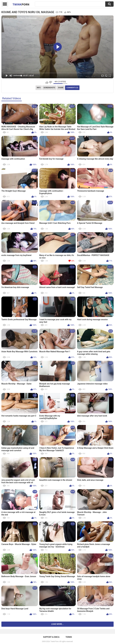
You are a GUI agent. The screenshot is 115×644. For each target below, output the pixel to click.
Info (39, 88)
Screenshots (49, 88)
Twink (21, 4)
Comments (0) (72, 88)
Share (61, 88)
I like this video (47, 82)
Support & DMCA (51, 637)
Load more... (58, 624)
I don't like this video (51, 82)
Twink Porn (55, 641)
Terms (69, 637)
